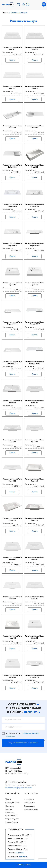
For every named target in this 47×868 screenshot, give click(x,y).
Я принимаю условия (22, 735)
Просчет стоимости (10, 811)
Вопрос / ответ (12, 822)
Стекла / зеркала (31, 810)
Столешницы (29, 806)
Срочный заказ (11, 816)
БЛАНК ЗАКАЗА (24, 865)
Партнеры (10, 806)
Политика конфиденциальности (19, 788)
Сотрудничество (12, 803)
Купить (12, 60)
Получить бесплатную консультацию (23, 743)
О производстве (12, 819)
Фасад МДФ (29, 803)
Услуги (8, 799)
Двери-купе (29, 799)
